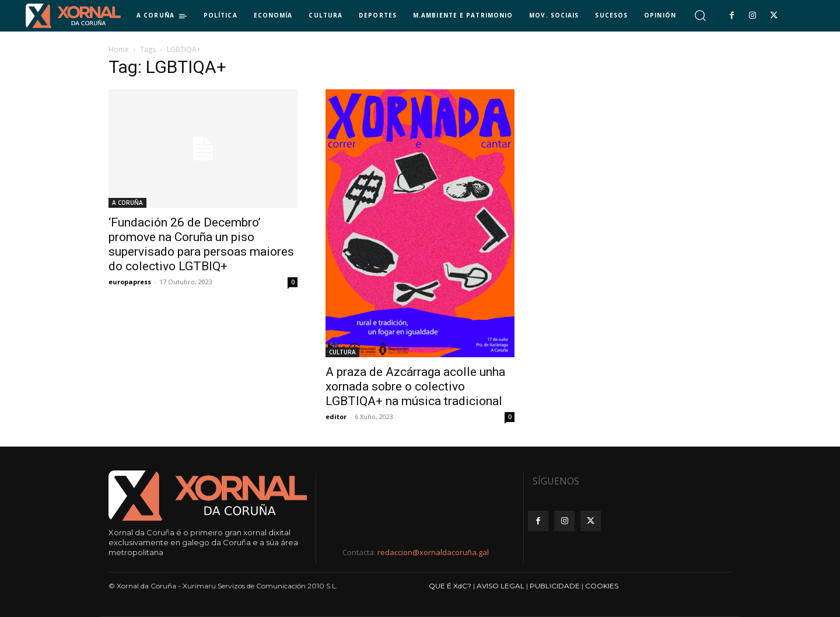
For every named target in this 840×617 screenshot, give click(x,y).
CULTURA (342, 352)
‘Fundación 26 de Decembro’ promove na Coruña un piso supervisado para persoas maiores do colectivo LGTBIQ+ (201, 244)
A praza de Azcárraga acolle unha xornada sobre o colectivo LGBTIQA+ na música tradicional (415, 386)
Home (119, 49)
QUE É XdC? (450, 586)
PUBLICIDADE (555, 586)
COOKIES (602, 586)
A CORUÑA (127, 203)
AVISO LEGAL (501, 586)
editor (336, 416)
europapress (130, 282)
